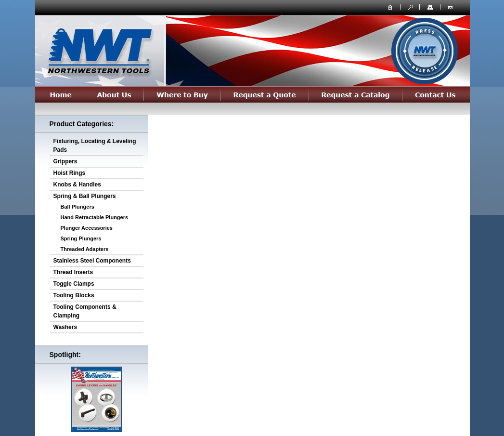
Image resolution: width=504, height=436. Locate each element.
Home (60, 94)
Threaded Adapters (85, 249)
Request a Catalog (356, 94)
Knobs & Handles (77, 185)
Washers (65, 327)
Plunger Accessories (87, 228)
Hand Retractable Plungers (95, 217)
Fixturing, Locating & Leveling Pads (95, 145)
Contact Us (436, 94)
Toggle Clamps (74, 284)
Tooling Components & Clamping (85, 311)
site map (431, 7)
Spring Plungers (81, 238)
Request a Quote (265, 94)
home (390, 7)
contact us (450, 7)
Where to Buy (182, 94)
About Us (114, 94)
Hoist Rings (70, 173)
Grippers (65, 161)
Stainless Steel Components (92, 261)
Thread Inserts (73, 272)
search (410, 7)
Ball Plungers (78, 207)
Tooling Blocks (74, 295)
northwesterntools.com (99, 49)
